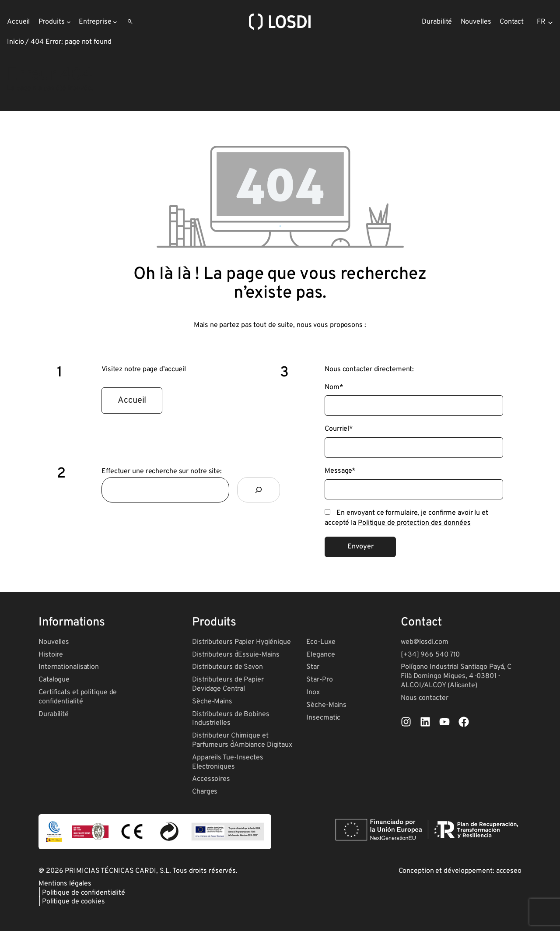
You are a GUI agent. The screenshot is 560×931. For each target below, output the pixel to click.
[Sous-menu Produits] (69, 22)
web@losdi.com (425, 642)
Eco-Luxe (321, 642)
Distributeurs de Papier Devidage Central (228, 684)
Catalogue (54, 680)
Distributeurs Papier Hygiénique (241, 642)
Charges (205, 792)
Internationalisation (69, 667)
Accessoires (211, 779)
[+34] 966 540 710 (430, 655)
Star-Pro (319, 680)
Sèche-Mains (212, 702)
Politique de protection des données (414, 523)
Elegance (320, 655)
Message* (340, 471)
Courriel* (339, 429)
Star (313, 667)
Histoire (51, 655)
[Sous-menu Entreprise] (115, 22)
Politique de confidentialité (84, 893)
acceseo (509, 871)
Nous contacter (425, 698)
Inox (313, 692)
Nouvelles (54, 642)
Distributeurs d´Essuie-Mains (236, 655)
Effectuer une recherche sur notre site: (162, 471)
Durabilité (54, 714)
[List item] (406, 722)
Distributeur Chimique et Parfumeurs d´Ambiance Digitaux (242, 740)
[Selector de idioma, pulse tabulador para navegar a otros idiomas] (545, 22)
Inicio (15, 42)
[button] (132, 401)
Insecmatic (323, 718)
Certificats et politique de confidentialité (78, 697)
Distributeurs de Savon (227, 667)
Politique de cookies (73, 902)
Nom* (334, 387)
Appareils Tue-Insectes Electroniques (228, 762)
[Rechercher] (259, 490)
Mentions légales (65, 884)
